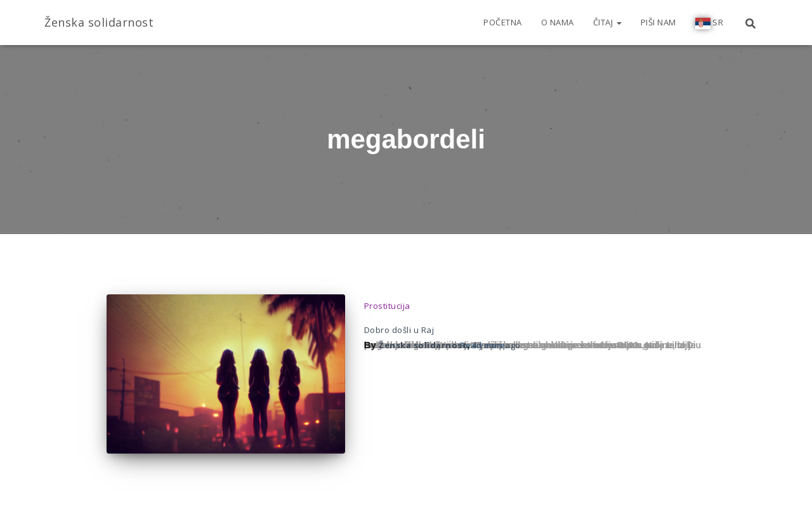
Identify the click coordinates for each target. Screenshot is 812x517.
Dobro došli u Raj (399, 330)
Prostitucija (387, 306)
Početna (503, 22)
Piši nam (658, 22)
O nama (558, 22)
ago (496, 345)
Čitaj (607, 22)
